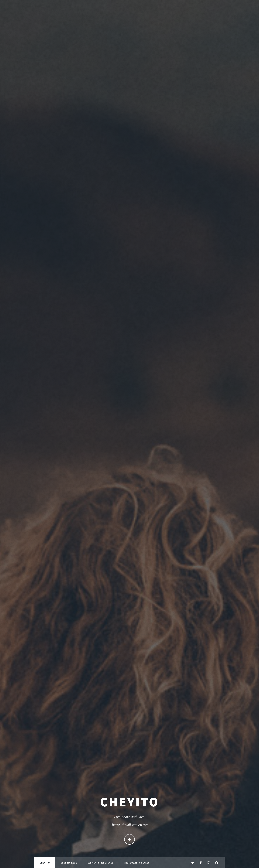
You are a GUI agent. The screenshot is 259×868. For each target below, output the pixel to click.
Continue (129, 840)
